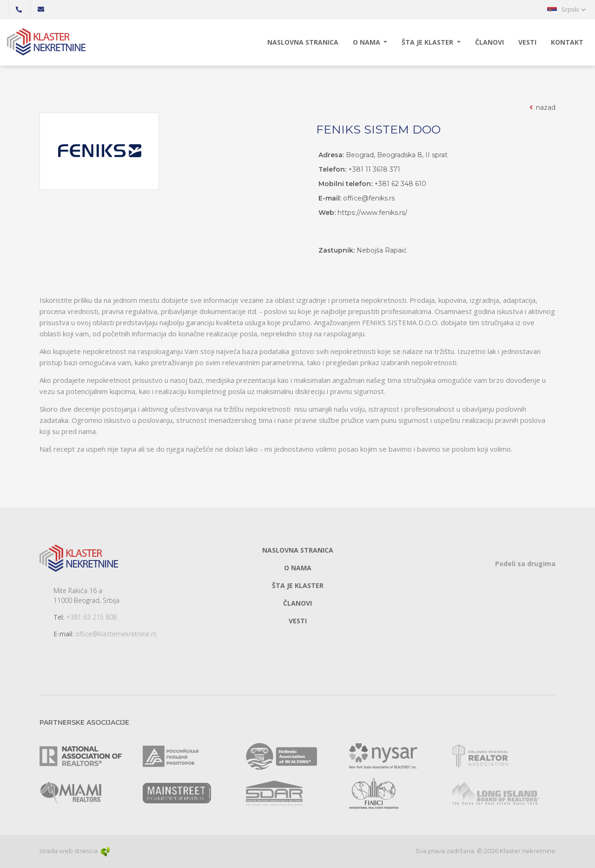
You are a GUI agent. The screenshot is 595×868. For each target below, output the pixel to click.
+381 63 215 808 (91, 617)
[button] (566, 9)
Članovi (489, 42)
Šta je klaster (428, 42)
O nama (367, 42)
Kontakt (567, 42)
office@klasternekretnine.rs (116, 634)
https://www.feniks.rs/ (372, 213)
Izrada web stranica (75, 851)
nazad (542, 107)
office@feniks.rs (369, 198)
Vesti (527, 42)
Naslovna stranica (303, 42)
